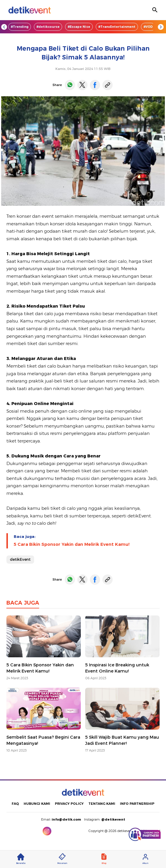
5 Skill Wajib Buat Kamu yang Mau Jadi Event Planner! (122, 740)
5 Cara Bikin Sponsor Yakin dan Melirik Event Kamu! (72, 544)
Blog (104, 859)
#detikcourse (48, 27)
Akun (145, 859)
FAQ (15, 804)
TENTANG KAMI (102, 804)
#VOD (148, 27)
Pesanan (62, 859)
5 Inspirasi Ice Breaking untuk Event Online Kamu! (117, 668)
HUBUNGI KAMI (37, 804)
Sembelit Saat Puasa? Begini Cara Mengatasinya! (43, 740)
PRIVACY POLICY (69, 804)
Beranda (21, 859)
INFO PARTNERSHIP (137, 804)
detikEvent (20, 559)
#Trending (20, 27)
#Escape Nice (79, 27)
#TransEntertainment (117, 27)
